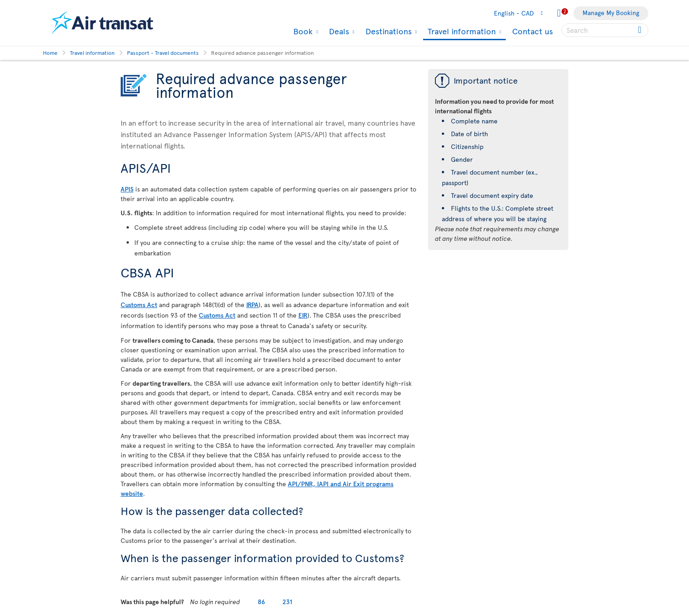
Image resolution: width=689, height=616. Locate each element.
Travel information (461, 32)
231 (287, 602)
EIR (303, 315)
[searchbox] (605, 30)
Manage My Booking (611, 13)
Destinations (387, 31)
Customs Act (139, 305)
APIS (127, 189)
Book (302, 31)
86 (261, 602)
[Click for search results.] (640, 30)
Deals (338, 31)
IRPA (252, 305)
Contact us (533, 31)
